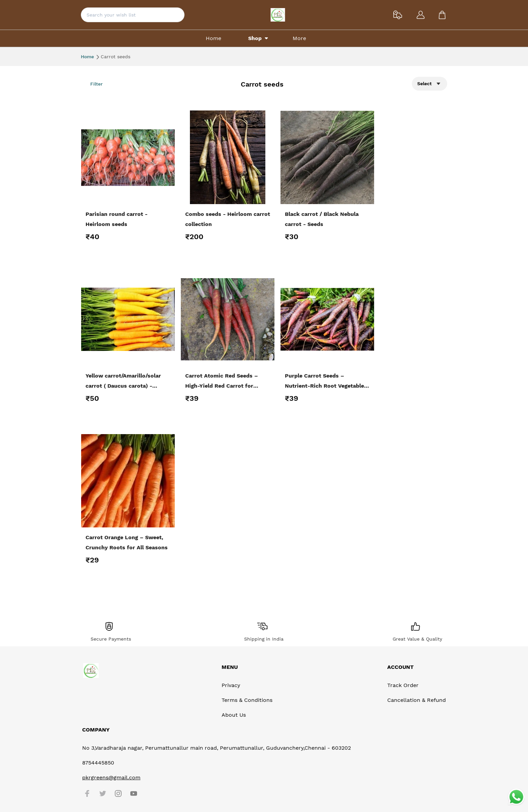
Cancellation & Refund (417, 700)
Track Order (403, 685)
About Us (234, 715)
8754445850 (98, 763)
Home (90, 57)
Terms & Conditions (247, 700)
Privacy (231, 685)
